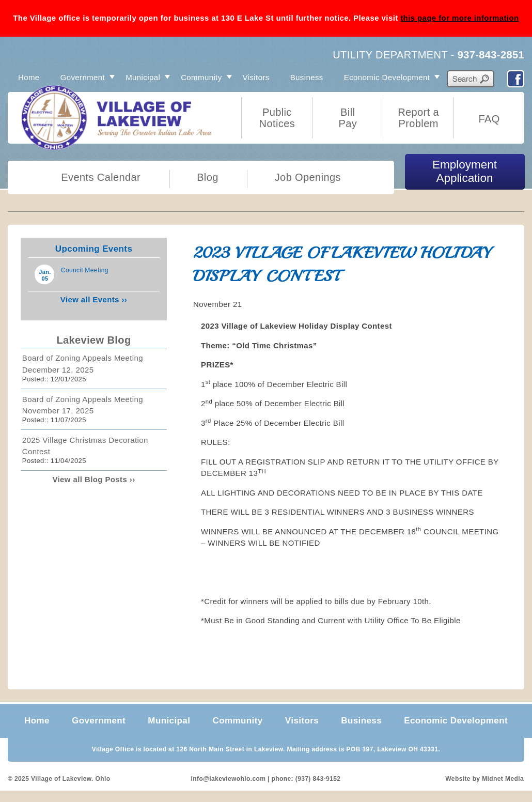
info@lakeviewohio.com (229, 779)
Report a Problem (418, 118)
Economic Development (387, 77)
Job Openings (308, 177)
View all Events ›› (94, 299)
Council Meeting (85, 270)
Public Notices (277, 118)
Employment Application (465, 171)
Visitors (256, 77)
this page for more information (460, 18)
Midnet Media (503, 779)
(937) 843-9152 (318, 779)
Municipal (143, 77)
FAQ (489, 119)
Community (201, 77)
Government (83, 77)
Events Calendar (101, 177)
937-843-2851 (491, 55)
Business (307, 77)
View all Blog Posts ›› (93, 479)
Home (29, 77)
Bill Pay (348, 118)
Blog (208, 177)
